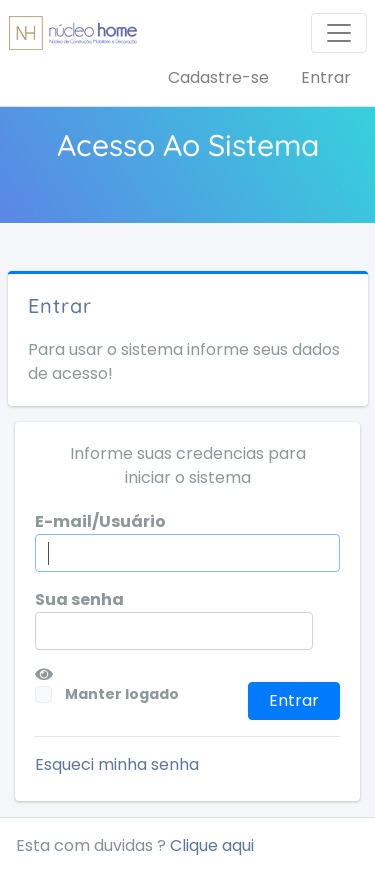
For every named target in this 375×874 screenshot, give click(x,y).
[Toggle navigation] (339, 33)
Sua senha (79, 599)
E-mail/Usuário (100, 521)
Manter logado (108, 694)
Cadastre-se (218, 77)
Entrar (326, 77)
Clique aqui (212, 845)
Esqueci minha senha (117, 764)
